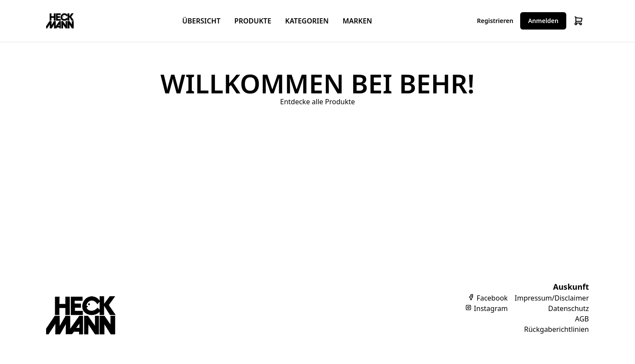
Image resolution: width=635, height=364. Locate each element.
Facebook (488, 298)
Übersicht (201, 21)
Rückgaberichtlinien (556, 329)
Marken (358, 21)
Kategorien (307, 21)
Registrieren (495, 21)
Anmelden (543, 21)
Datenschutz (568, 308)
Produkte (253, 21)
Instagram (486, 308)
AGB (582, 319)
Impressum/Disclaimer (552, 298)
